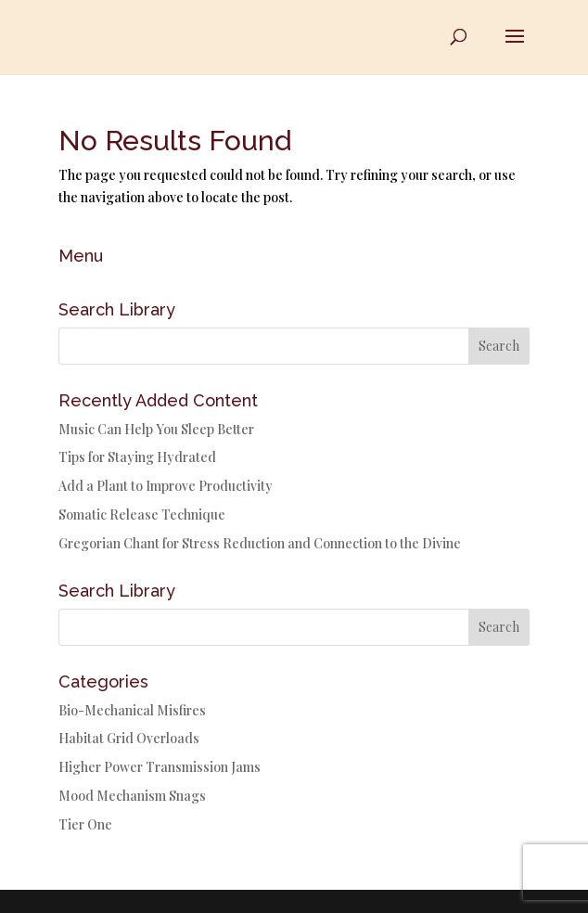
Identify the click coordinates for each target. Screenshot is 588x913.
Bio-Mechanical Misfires (132, 710)
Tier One (85, 824)
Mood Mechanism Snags (132, 796)
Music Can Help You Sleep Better (156, 429)
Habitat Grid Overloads (129, 738)
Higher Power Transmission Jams (160, 767)
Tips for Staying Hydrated (137, 457)
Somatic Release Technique (142, 514)
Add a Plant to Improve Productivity (166, 486)
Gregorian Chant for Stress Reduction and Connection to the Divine (260, 543)
